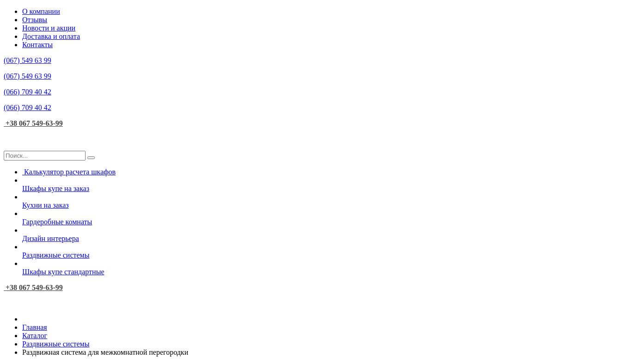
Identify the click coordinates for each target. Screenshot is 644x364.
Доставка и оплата (51, 36)
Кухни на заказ (331, 201)
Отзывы (35, 20)
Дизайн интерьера (331, 234)
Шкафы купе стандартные (331, 268)
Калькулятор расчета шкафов (69, 172)
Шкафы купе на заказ (331, 184)
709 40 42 (28, 92)
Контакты (37, 45)
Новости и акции (49, 28)
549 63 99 (28, 60)
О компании (41, 11)
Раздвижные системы (331, 251)
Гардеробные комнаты (331, 218)
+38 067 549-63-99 (33, 123)
